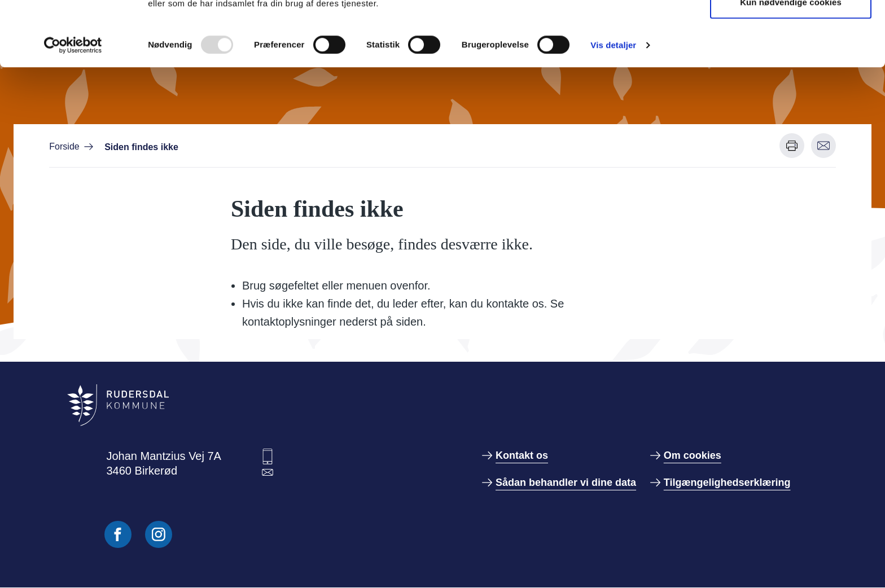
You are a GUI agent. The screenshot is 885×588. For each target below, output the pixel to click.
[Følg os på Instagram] (159, 534)
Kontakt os (522, 455)
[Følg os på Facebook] (118, 534)
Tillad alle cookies (791, 30)
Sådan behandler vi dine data (566, 482)
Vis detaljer (613, 110)
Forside (64, 146)
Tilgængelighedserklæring (727, 482)
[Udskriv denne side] (792, 146)
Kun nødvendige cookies (791, 67)
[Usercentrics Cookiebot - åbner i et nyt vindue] (73, 110)
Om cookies (693, 455)
